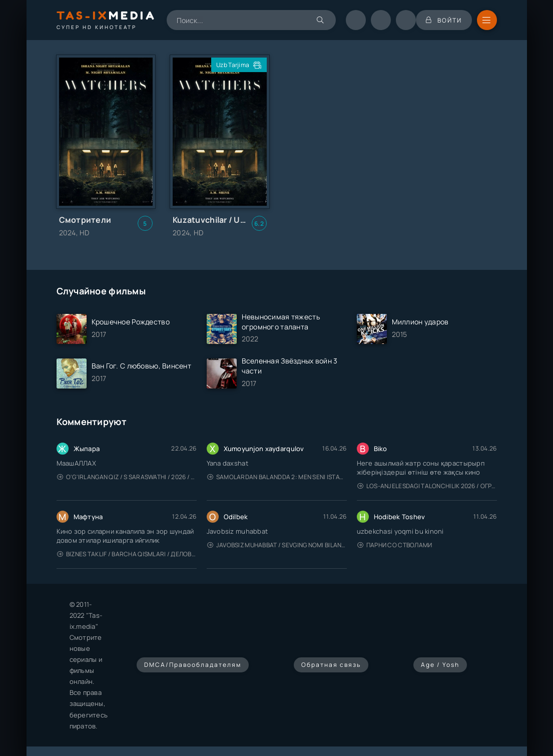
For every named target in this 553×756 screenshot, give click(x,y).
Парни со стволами (395, 545)
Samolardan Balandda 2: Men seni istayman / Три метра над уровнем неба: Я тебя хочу (277, 477)
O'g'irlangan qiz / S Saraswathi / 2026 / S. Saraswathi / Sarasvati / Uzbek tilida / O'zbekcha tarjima (127, 477)
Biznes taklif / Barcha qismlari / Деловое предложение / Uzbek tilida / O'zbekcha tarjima (127, 554)
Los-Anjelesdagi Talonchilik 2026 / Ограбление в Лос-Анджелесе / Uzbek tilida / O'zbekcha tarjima (427, 486)
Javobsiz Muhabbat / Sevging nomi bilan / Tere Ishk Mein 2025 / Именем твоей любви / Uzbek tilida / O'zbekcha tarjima (277, 545)
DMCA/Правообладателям (193, 665)
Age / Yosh (440, 665)
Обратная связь (331, 665)
